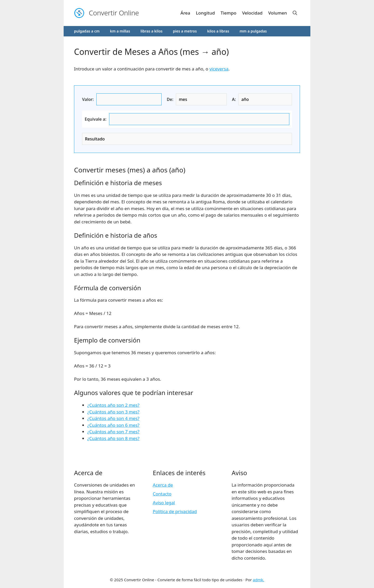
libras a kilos (152, 31)
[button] (295, 13)
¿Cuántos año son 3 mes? (113, 412)
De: (170, 99)
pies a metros (185, 31)
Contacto (162, 494)
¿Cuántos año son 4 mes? (113, 418)
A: (234, 99)
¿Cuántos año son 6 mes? (113, 425)
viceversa (219, 69)
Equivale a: (96, 119)
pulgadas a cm (87, 31)
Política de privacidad (175, 511)
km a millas (120, 31)
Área (185, 13)
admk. (258, 580)
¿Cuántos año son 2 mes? (113, 405)
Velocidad (252, 13)
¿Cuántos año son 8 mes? (113, 438)
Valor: (88, 99)
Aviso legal (164, 503)
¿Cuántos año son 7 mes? (113, 432)
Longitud (205, 13)
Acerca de (163, 485)
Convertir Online (114, 13)
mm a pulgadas (253, 31)
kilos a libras (218, 31)
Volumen (278, 13)
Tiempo (228, 13)
